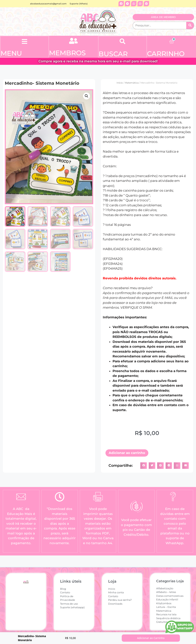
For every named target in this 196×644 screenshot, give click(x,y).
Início (120, 83)
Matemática (132, 83)
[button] (24, 41)
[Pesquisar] (190, 25)
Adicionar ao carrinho (127, 453)
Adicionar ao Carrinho (151, 638)
